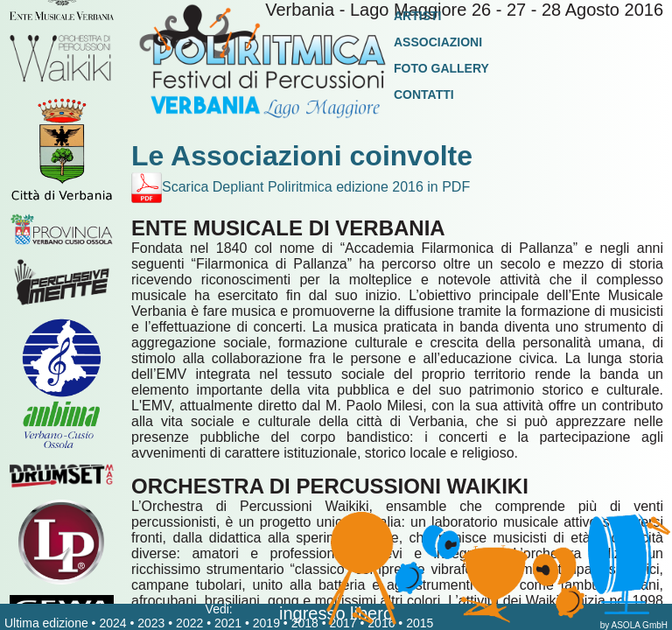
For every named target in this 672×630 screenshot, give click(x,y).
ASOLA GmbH (640, 625)
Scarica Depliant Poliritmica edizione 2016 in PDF (301, 187)
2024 (112, 623)
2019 (266, 623)
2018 (305, 623)
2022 (189, 623)
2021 (228, 623)
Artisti (417, 16)
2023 (151, 623)
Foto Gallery (441, 68)
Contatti (424, 94)
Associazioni (438, 42)
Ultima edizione (46, 623)
